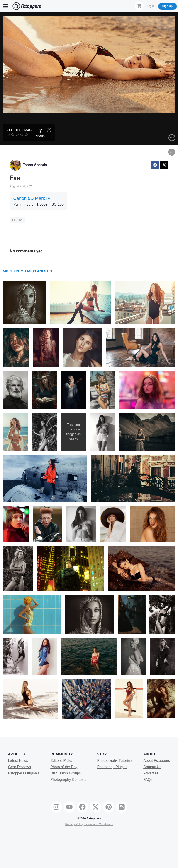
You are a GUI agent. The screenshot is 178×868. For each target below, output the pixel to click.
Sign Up (167, 6)
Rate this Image (20, 130)
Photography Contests (68, 780)
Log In (151, 6)
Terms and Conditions (99, 824)
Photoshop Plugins (112, 767)
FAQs (148, 780)
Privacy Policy (74, 824)
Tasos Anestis (35, 165)
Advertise (151, 773)
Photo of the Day (64, 767)
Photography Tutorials (115, 761)
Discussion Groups (66, 773)
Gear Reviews (19, 767)
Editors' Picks (61, 761)
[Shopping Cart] (139, 6)
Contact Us (152, 767)
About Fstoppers (157, 761)
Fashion (17, 220)
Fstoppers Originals (24, 773)
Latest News (18, 761)
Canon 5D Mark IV (32, 198)
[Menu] (6, 6)
